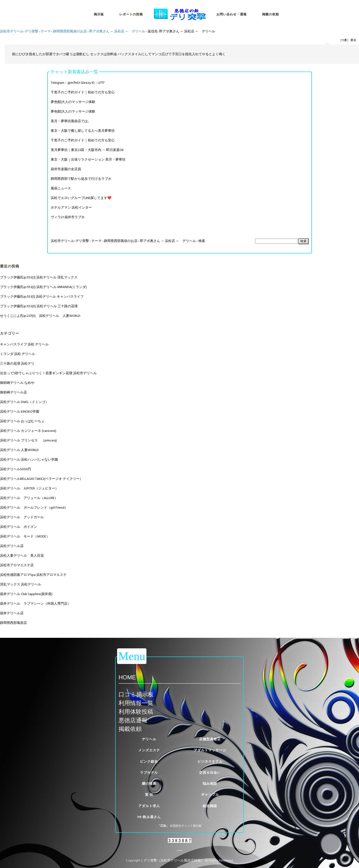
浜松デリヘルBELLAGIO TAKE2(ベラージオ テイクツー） (41, 479)
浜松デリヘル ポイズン (19, 527)
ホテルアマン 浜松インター (71, 208)
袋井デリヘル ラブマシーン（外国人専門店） (35, 604)
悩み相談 (210, 784)
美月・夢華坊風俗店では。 (71, 121)
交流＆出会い (210, 773)
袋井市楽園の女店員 (66, 169)
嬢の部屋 (149, 784)
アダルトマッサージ (210, 750)
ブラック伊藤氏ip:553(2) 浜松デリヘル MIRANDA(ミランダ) (43, 287)
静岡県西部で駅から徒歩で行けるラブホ (81, 179)
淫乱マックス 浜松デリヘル (21, 584)
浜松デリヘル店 (12, 546)
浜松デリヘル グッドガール (22, 517)
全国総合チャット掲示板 (186, 826)
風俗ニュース (61, 188)
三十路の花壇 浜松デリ (17, 364)
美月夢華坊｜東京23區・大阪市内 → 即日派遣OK (87, 150)
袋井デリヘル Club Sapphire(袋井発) (26, 594)
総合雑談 (210, 806)
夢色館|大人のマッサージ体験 (73, 102)
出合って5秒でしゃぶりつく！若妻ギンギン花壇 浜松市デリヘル (48, 373)
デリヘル (149, 739)
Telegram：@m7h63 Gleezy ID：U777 (78, 83)
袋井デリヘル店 (12, 613)
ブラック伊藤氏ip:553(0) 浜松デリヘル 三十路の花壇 (39, 306)
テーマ (46, 31)
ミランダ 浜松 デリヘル (18, 354)
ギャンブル (210, 795)
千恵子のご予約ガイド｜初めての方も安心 (83, 92)
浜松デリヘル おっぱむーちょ (22, 421)
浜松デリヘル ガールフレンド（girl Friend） (34, 508)
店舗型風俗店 (210, 739)
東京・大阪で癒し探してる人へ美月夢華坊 (83, 131)
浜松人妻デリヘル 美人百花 (22, 556)
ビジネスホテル (210, 762)
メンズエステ (149, 750)
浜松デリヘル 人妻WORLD (19, 450)
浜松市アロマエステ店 (17, 565)
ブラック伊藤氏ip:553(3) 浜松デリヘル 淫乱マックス (39, 277)
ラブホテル (149, 773)
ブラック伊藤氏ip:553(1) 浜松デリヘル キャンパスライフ (42, 297)
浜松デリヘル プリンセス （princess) (28, 440)
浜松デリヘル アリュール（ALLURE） (29, 498)
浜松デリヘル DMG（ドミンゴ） (24, 402)
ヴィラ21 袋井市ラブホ (68, 217)
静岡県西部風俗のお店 (70, 31)
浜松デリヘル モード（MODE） (25, 536)
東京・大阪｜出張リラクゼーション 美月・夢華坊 (88, 160)
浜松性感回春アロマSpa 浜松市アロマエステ (33, 575)
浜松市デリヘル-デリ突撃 (19, 31)
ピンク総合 (149, 762)
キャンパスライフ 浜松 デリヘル (24, 344)
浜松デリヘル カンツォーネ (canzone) (28, 431)
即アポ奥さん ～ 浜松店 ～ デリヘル (117, 31)
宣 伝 (149, 795)
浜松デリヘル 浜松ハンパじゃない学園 (29, 460)
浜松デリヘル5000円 (16, 469)
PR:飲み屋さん (149, 817)
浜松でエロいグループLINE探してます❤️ (81, 198)
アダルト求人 (149, 806)
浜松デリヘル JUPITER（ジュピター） (29, 488)
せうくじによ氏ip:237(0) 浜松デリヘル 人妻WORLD (40, 316)
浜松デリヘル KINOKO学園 (20, 412)
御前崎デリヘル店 (13, 392)
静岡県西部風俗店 (13, 623)
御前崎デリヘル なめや (17, 383)
